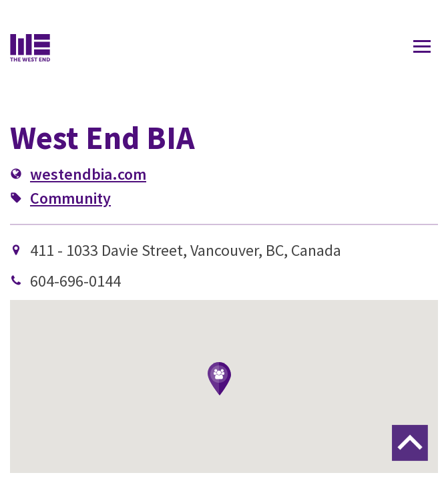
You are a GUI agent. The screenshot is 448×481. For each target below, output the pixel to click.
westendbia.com (88, 174)
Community (70, 198)
